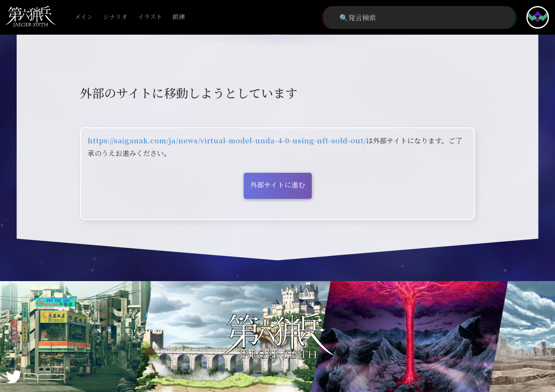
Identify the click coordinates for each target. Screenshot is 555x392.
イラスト (150, 17)
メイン (84, 17)
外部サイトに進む (278, 185)
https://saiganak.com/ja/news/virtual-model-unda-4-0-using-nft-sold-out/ (227, 141)
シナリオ (115, 17)
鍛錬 (179, 17)
